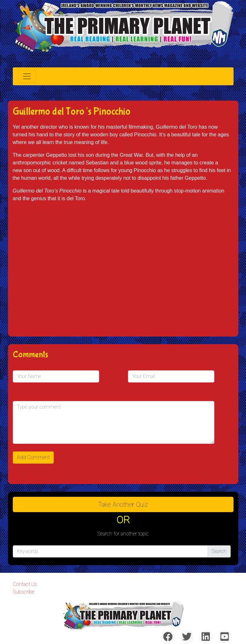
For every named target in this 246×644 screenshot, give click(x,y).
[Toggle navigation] (27, 76)
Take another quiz (123, 504)
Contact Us (25, 584)
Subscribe (24, 592)
